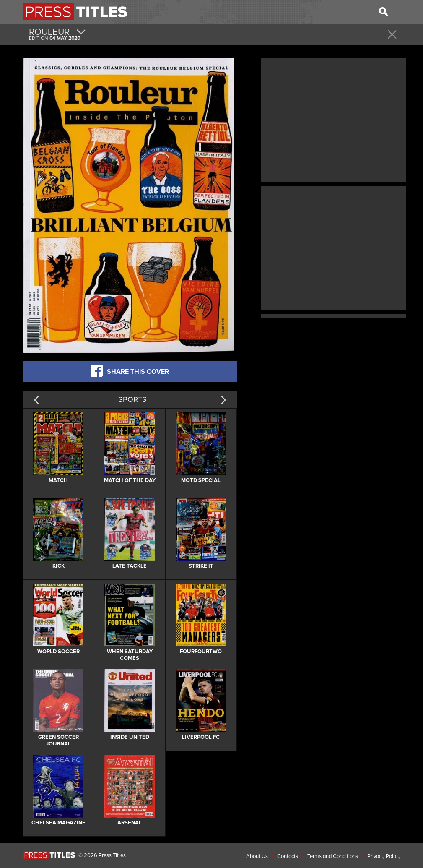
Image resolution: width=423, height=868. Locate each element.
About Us (257, 856)
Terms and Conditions (333, 856)
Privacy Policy (384, 856)
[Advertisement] (333, 119)
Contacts (288, 856)
